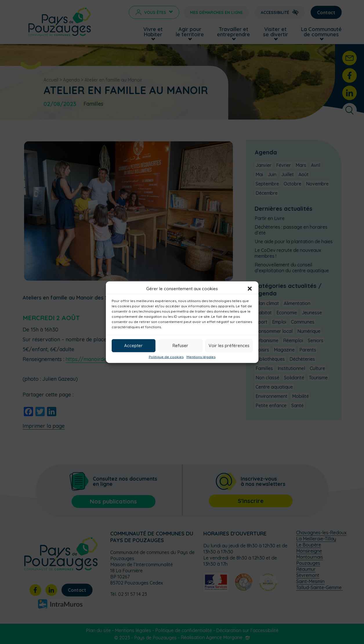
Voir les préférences (229, 346)
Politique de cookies (166, 357)
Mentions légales (201, 357)
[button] (250, 288)
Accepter (133, 346)
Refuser (180, 346)
